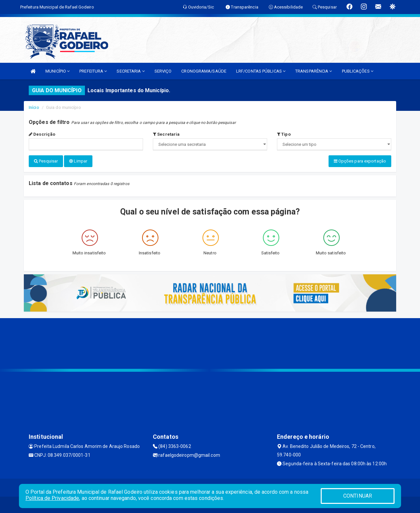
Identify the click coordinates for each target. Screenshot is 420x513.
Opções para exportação (360, 161)
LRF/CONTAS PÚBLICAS (261, 71)
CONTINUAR (358, 496)
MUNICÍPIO (57, 71)
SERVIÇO (163, 71)
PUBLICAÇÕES (358, 71)
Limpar (78, 161)
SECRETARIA (130, 71)
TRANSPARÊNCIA (314, 71)
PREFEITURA (93, 71)
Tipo (284, 134)
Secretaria (166, 134)
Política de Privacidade (52, 498)
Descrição (42, 134)
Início (34, 107)
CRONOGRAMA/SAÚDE (204, 71)
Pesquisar (46, 161)
